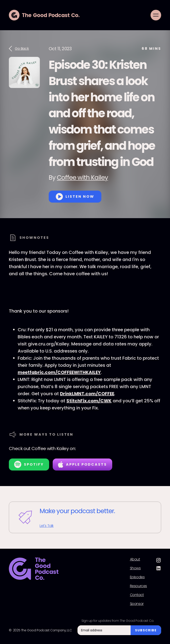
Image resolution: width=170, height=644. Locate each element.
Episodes (137, 577)
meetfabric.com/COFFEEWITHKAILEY (59, 372)
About (135, 559)
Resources (138, 586)
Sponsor (137, 604)
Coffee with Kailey (82, 178)
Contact (137, 595)
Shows (135, 568)
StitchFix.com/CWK (89, 401)
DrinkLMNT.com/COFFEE (87, 394)
